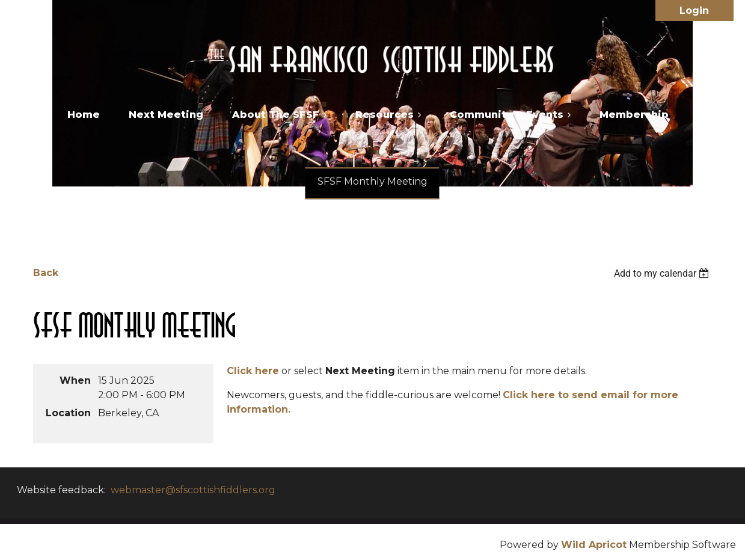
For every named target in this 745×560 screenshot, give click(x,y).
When (75, 380)
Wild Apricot (594, 545)
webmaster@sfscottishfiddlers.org (193, 490)
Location (68, 413)
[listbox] (663, 273)
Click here (253, 371)
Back (46, 273)
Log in (694, 11)
